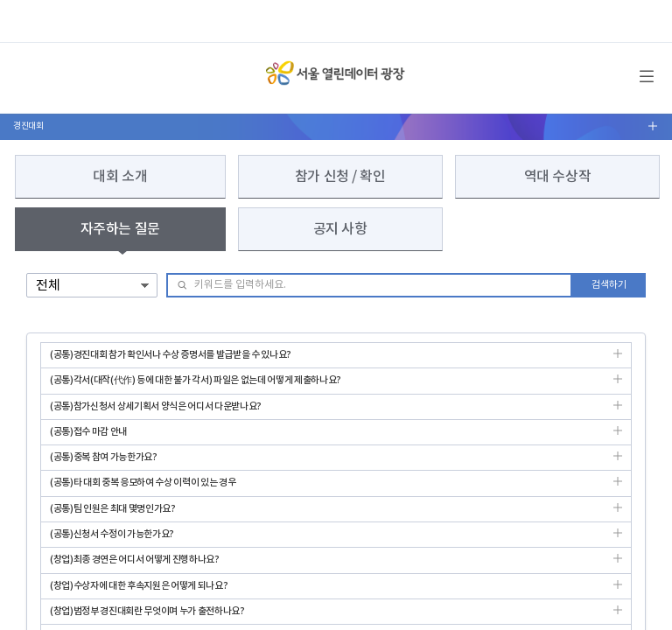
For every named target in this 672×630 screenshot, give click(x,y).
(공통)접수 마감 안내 (336, 435)
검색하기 (609, 285)
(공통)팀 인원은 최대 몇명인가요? (336, 512)
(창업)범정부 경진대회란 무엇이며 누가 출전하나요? (336, 615)
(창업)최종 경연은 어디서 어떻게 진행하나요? (336, 563)
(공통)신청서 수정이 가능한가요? (336, 538)
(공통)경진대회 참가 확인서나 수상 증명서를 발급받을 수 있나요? (336, 358)
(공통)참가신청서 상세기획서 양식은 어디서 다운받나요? (336, 410)
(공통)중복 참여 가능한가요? (336, 461)
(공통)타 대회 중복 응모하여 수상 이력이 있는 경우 (336, 486)
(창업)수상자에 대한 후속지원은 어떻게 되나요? (336, 589)
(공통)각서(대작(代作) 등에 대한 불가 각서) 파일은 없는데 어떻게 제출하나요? (336, 384)
